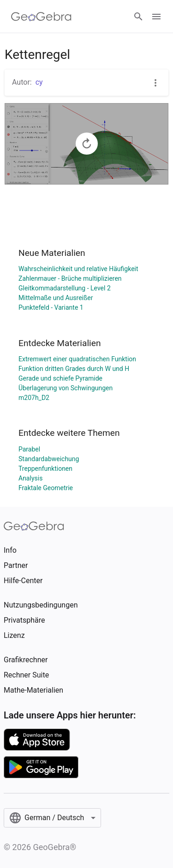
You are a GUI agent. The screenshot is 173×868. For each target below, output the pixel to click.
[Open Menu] (156, 17)
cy (39, 82)
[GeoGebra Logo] (41, 17)
